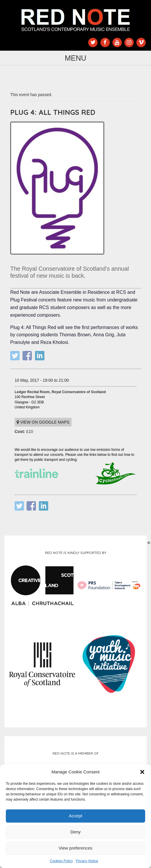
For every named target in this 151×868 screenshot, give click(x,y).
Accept (76, 816)
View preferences (76, 848)
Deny (75, 832)
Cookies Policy (61, 861)
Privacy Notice (87, 861)
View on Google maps (43, 422)
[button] (142, 772)
